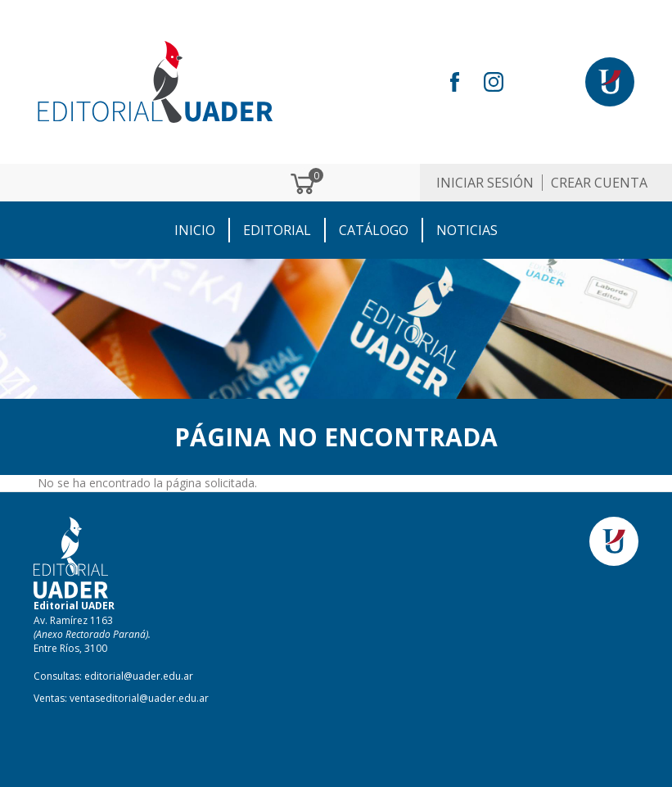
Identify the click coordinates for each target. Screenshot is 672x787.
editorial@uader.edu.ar (139, 676)
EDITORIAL (277, 230)
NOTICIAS (467, 230)
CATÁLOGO (374, 230)
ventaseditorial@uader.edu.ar (139, 698)
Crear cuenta (599, 183)
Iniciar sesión (485, 183)
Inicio (195, 230)
